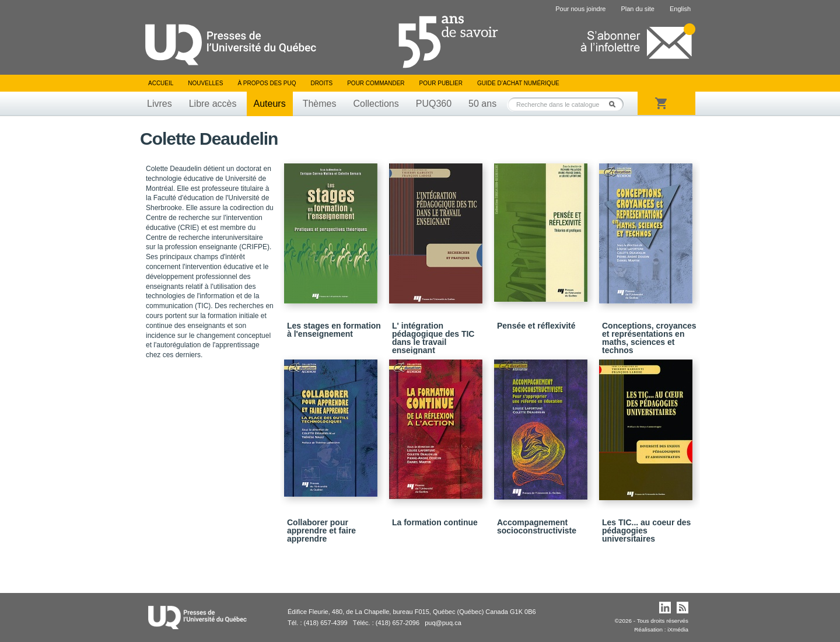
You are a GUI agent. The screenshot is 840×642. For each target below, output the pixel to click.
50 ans (482, 104)
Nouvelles (205, 83)
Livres (160, 104)
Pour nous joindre (580, 9)
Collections (376, 104)
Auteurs (270, 104)
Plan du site (637, 9)
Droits (321, 83)
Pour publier (441, 83)
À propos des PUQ (267, 83)
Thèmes (320, 104)
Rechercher (615, 104)
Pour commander (376, 83)
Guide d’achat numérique (518, 83)
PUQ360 (434, 104)
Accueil (161, 83)
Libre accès (213, 104)
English (680, 9)
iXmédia (678, 629)
